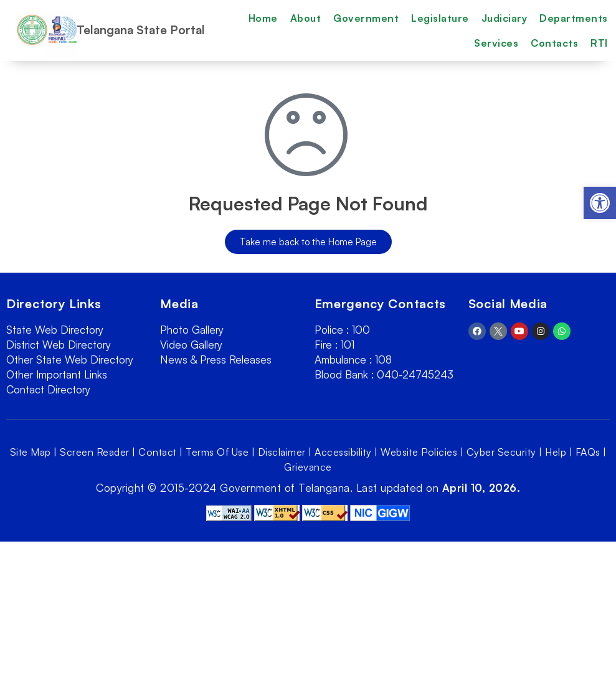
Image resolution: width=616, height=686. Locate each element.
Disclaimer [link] (282, 452)
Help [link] (556, 452)
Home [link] (263, 18)
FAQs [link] (588, 452)
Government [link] (366, 18)
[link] (600, 203)
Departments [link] (574, 18)
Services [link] (496, 43)
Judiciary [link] (505, 18)
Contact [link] (158, 452)
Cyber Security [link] (501, 452)
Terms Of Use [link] (217, 452)
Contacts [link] (554, 43)
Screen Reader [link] (95, 452)
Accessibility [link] (343, 452)
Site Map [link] (31, 452)
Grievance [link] (308, 467)
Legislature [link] (440, 18)
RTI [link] (599, 43)
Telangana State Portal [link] (141, 30)
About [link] (306, 18)
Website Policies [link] (419, 452)
